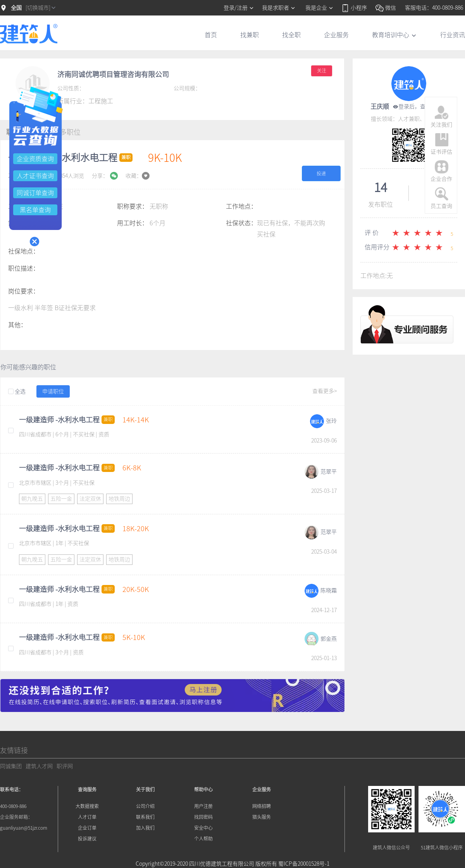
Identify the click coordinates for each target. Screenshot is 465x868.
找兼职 (250, 35)
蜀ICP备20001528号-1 (304, 864)
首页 (211, 35)
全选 (17, 392)
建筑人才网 (39, 766)
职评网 (65, 766)
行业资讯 (453, 35)
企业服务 (336, 35)
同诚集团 (11, 766)
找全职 (291, 35)
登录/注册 (239, 8)
